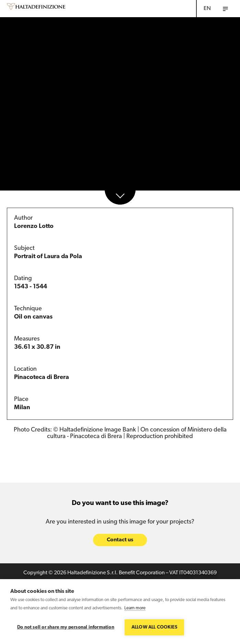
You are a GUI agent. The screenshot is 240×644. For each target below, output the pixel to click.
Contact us (120, 540)
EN (207, 9)
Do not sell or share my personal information (66, 627)
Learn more (135, 608)
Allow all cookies (154, 627)
